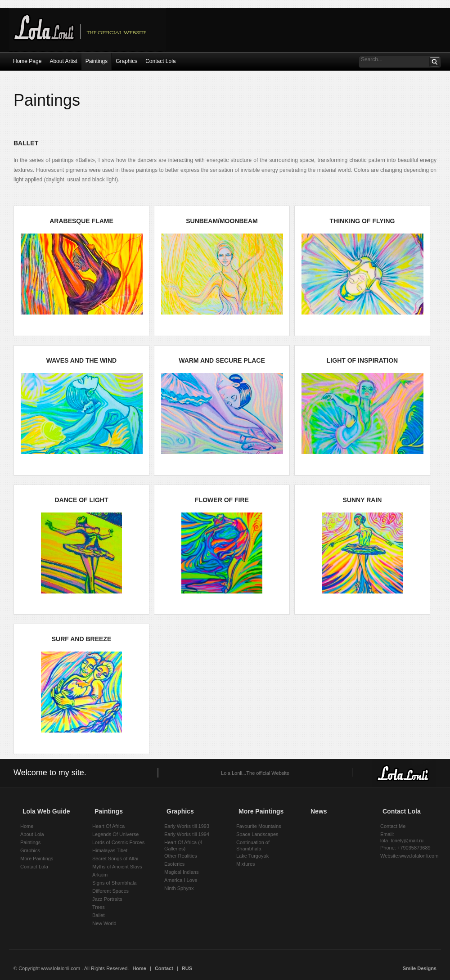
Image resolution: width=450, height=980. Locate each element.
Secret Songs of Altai (115, 859)
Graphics (30, 850)
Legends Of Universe (115, 834)
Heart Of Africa (108, 826)
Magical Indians (181, 872)
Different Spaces (110, 891)
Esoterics (174, 864)
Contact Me (393, 826)
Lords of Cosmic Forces (118, 842)
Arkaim (100, 875)
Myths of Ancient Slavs (117, 867)
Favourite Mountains (259, 826)
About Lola (32, 834)
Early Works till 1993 (187, 826)
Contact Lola (34, 867)
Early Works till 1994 (187, 834)
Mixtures (246, 864)
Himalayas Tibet (110, 850)
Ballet (99, 915)
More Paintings (37, 859)
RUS (187, 968)
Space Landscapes (257, 834)
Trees (99, 907)
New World (104, 923)
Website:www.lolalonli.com (409, 856)
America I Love (181, 880)
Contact (164, 968)
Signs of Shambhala (114, 883)
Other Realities (181, 856)
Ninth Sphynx (179, 888)
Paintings (30, 842)
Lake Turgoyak (252, 856)
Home (27, 826)
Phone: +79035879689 (405, 848)
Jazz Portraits (107, 899)
